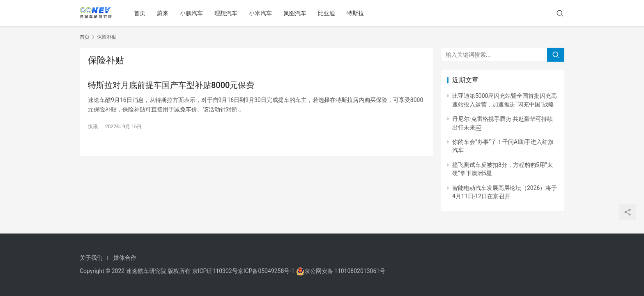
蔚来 (164, 13)
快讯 (93, 127)
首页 (141, 13)
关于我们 (91, 258)
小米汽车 (262, 13)
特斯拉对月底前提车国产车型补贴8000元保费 (171, 86)
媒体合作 (125, 258)
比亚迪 (328, 13)
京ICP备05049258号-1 (267, 271)
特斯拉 (357, 13)
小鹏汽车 (193, 13)
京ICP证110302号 (215, 271)
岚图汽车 (297, 13)
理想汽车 (228, 13)
